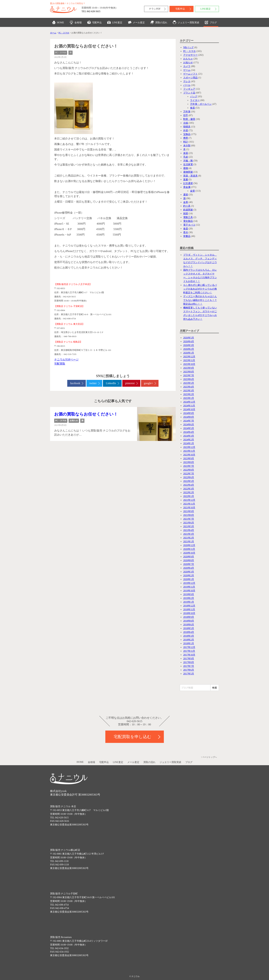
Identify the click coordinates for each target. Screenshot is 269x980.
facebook (75, 383)
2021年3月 (189, 534)
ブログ (211, 22)
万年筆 (187, 112)
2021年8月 (189, 515)
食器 (192, 108)
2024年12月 (189, 402)
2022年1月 (189, 496)
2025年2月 (189, 394)
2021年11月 (189, 504)
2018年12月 (189, 606)
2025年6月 (189, 379)
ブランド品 (189, 93)
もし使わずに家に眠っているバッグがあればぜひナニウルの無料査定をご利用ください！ (200, 289)
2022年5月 (189, 481)
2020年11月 (189, 549)
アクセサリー (190, 55)
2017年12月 (189, 647)
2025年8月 (189, 372)
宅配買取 (60, 364)
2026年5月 (189, 338)
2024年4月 (189, 432)
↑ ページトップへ (209, 757)
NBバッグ (188, 47)
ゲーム (187, 70)
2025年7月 (189, 375)
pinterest (130, 383)
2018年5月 (189, 628)
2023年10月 (189, 455)
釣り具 (187, 206)
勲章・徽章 (189, 119)
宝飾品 (187, 134)
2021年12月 (189, 500)
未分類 (187, 146)
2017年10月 (189, 655)
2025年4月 (189, 387)
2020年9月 (189, 557)
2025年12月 (189, 357)
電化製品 (188, 221)
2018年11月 (189, 609)
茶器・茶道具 (190, 176)
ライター (195, 100)
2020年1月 (189, 579)
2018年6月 (189, 625)
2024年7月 (189, 421)
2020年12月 (189, 545)
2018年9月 (189, 617)
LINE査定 (206, 9)
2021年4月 (189, 530)
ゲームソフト (190, 74)
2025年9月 (189, 368)
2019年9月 (189, 594)
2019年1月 (189, 602)
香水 (186, 232)
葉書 (186, 180)
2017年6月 (189, 670)
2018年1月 (189, 643)
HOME (58, 22)
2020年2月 (189, 576)
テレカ (187, 81)
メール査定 (136, 22)
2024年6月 (189, 425)
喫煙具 (187, 127)
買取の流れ (159, 22)
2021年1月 (189, 542)
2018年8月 (189, 621)
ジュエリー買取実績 (186, 22)
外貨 (186, 130)
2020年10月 (189, 553)
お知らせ (74, 421)
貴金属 (187, 187)
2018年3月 (189, 636)
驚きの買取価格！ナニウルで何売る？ (68, 3)
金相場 (76, 22)
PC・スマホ (61, 52)
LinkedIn (111, 383)
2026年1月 (189, 353)
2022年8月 (189, 470)
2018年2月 (189, 640)
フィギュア (189, 89)
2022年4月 (189, 485)
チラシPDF (155, 9)
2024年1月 (189, 443)
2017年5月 (189, 674)
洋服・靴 (188, 161)
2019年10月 (189, 591)
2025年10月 (189, 364)
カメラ (187, 66)
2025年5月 (189, 383)
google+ (148, 383)
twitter (93, 383)
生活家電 (188, 164)
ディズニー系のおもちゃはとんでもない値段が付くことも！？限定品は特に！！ (200, 300)
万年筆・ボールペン (201, 104)
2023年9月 (189, 459)
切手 (186, 115)
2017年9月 (189, 659)
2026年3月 (189, 345)
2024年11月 (189, 406)
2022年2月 (189, 492)
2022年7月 (189, 474)
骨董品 (187, 236)
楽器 (186, 153)
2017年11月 (189, 651)
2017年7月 (189, 666)
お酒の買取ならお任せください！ (86, 414)
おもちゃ (188, 59)
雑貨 (186, 214)
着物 (186, 168)
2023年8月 (189, 462)
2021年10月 (189, 508)
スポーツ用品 (190, 78)
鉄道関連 (188, 210)
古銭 (186, 123)
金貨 (192, 191)
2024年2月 (189, 440)
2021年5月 (189, 526)
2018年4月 (189, 632)
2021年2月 (189, 538)
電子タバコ (189, 225)
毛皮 (186, 157)
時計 (186, 142)
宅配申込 (180, 9)
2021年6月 (189, 523)
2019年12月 (189, 583)
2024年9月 (189, 413)
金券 (186, 202)
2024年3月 (189, 436)
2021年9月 (189, 511)
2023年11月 (189, 451)
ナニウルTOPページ (66, 360)
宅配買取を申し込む (133, 737)
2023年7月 (189, 466)
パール (187, 85)
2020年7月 (189, 564)
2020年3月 (189, 572)
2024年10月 (189, 409)
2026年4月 (189, 342)
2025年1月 (189, 398)
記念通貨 (188, 183)
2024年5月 (189, 428)
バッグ (194, 97)
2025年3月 (189, 391)
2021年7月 (189, 519)
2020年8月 (189, 560)
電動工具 (188, 217)
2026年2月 (189, 349)
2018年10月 (189, 613)
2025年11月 (189, 360)
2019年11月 (189, 587)
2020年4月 (189, 568)
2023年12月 (189, 447)
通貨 (186, 195)
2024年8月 (189, 417)
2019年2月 (189, 598)
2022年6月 (189, 477)
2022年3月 (189, 489)
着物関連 (188, 172)
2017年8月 (189, 662)
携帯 (186, 138)
